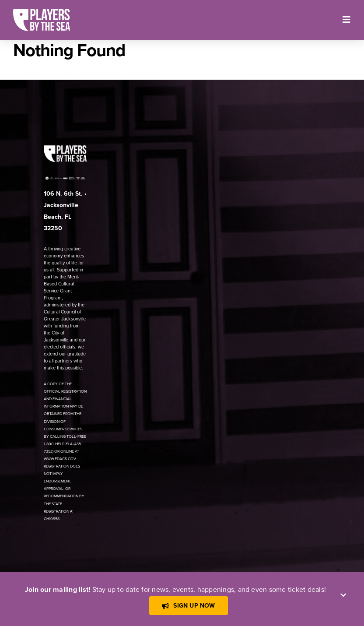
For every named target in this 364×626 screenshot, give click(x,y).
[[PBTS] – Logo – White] (42, 12)
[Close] (343, 595)
